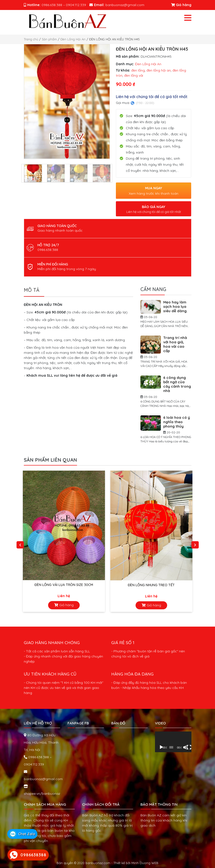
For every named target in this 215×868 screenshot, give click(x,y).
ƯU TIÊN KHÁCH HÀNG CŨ (50, 674)
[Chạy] (161, 747)
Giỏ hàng (181, 5)
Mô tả (32, 290)
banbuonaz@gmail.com (43, 779)
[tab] (34, 292)
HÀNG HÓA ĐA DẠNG (132, 674)
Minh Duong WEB (145, 863)
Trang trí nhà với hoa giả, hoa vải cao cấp (175, 344)
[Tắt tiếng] (185, 747)
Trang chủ (31, 39)
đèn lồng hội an (159, 70)
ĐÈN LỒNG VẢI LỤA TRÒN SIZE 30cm (64, 585)
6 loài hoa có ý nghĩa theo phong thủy (177, 422)
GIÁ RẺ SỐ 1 (123, 642)
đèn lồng (138, 70)
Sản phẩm (49, 39)
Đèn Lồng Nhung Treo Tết (151, 585)
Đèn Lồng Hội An (73, 39)
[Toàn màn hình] (189, 747)
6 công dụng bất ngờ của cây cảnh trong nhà (177, 384)
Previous (20, 545)
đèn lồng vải (134, 75)
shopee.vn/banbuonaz (42, 794)
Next (195, 545)
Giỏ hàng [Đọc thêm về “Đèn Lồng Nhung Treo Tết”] (154, 605)
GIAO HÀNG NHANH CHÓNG (52, 642)
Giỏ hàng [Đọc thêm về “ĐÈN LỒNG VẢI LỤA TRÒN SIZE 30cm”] (66, 605)
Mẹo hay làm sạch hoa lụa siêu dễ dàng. (175, 306)
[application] (173, 742)
